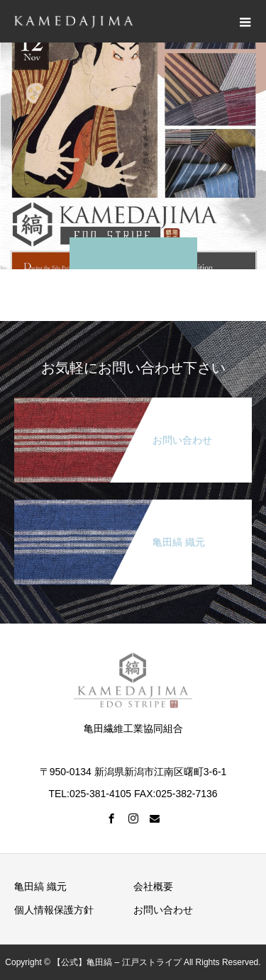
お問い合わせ (163, 910)
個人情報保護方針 (54, 910)
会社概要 (153, 886)
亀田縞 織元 (40, 886)
